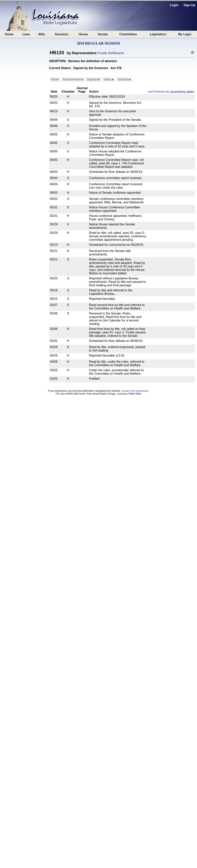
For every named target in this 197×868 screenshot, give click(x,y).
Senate (103, 34)
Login (174, 5)
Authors (123, 79)
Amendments (72, 79)
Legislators (158, 34)
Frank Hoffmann (111, 53)
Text (53, 79)
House (83, 34)
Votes (108, 79)
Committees (128, 34)
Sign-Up (189, 5)
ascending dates (182, 92)
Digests (92, 79)
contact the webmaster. (135, 391)
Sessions (62, 34)
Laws (26, 34)
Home (9, 34)
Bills (42, 34)
